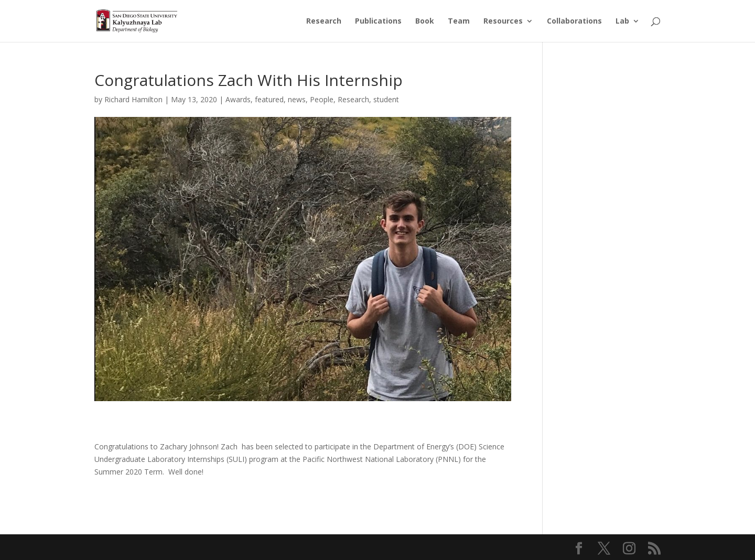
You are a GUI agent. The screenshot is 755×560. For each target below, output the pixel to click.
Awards (238, 99)
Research (324, 21)
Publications (378, 21)
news (297, 99)
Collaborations (574, 21)
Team (459, 21)
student (386, 99)
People (322, 99)
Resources (503, 21)
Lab (622, 21)
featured (269, 99)
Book (425, 21)
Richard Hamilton (133, 99)
